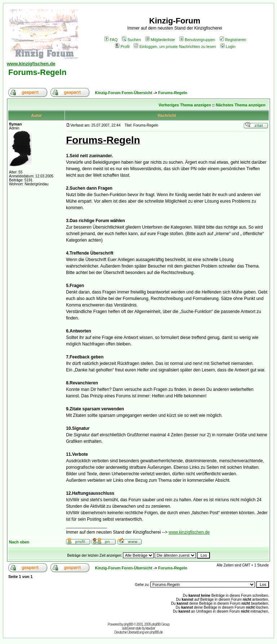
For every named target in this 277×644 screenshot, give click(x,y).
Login (228, 47)
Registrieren (233, 40)
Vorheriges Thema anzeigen (185, 105)
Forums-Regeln (37, 72)
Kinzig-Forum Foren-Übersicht (124, 93)
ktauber (150, 628)
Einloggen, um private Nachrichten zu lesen (175, 47)
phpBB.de (156, 632)
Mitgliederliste (160, 40)
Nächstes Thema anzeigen (241, 105)
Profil (122, 47)
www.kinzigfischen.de (189, 532)
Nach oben (19, 542)
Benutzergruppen (197, 40)
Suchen (131, 40)
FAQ (111, 40)
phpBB (128, 624)
